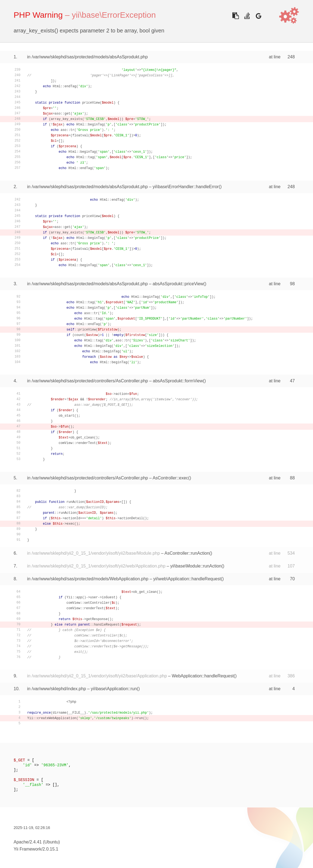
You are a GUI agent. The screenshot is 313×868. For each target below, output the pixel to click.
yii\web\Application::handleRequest (187, 579)
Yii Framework (28, 849)
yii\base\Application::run (114, 689)
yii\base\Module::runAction (196, 566)
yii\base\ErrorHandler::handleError (186, 187)
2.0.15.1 (50, 849)
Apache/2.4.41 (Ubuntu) (37, 842)
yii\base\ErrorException (114, 15)
